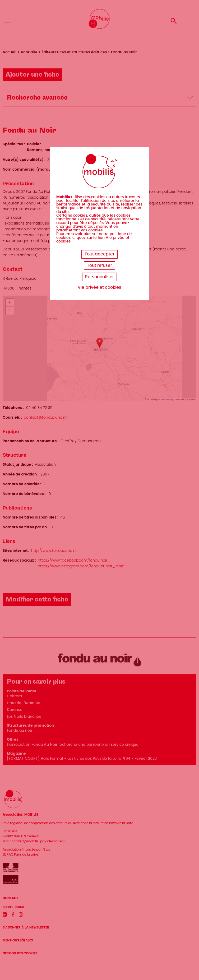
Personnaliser (99, 277)
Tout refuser (99, 265)
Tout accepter (99, 254)
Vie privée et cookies (99, 287)
